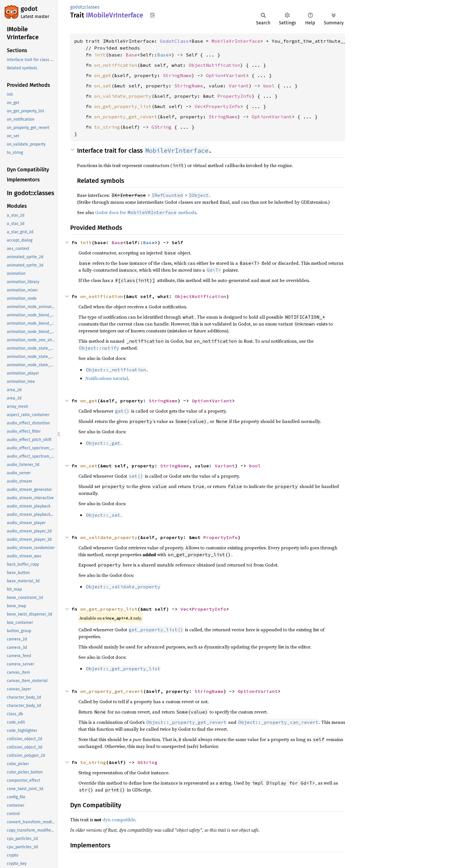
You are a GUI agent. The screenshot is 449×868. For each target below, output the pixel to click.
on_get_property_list (123, 106)
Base (131, 55)
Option (214, 75)
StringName (177, 75)
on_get (103, 75)
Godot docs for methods (146, 212)
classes (92, 7)
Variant (236, 75)
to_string (107, 127)
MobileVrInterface (236, 41)
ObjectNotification (214, 65)
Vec (199, 106)
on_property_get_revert (126, 117)
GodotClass (174, 41)
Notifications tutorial (107, 378)
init (100, 55)
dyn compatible (119, 820)
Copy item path (152, 15)
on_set (103, 86)
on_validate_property (123, 96)
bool (269, 86)
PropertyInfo (235, 96)
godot (29, 9)
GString (162, 127)
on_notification (116, 65)
